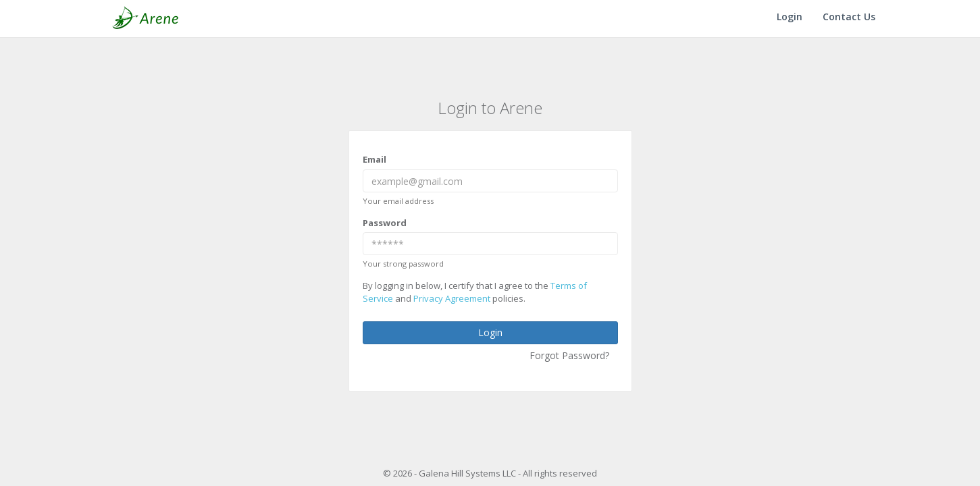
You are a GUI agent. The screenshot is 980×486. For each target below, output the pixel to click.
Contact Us (849, 17)
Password (385, 223)
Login (790, 17)
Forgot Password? (569, 355)
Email (375, 159)
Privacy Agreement (452, 298)
